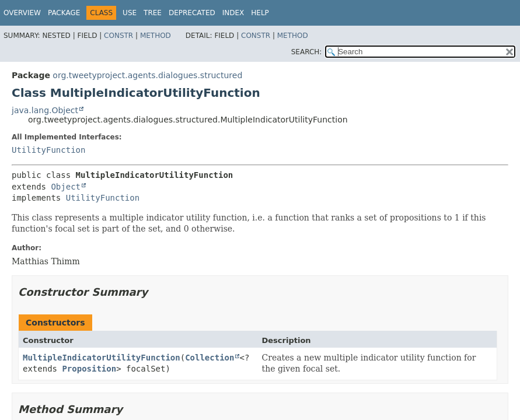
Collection (210, 358)
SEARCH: (307, 52)
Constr (118, 36)
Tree (153, 13)
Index (233, 13)
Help (260, 13)
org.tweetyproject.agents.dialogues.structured (147, 75)
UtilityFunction (48, 150)
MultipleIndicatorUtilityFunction (102, 358)
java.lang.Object (45, 110)
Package (64, 13)
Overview (22, 13)
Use (130, 13)
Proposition (89, 369)
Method (156, 36)
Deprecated (192, 13)
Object (66, 187)
